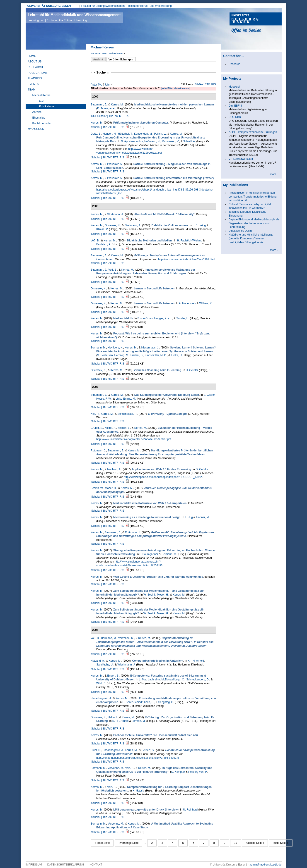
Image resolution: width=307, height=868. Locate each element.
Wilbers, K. (206, 303)
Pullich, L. (160, 134)
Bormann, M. (98, 348)
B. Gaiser (209, 395)
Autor (94, 85)
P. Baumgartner (149, 554)
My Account (37, 129)
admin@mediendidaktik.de (266, 865)
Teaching (35, 78)
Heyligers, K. (115, 348)
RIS (214, 84)
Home (32, 56)
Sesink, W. (97, 488)
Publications (38, 73)
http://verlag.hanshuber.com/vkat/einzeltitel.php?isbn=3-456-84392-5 (138, 758)
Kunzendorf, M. (143, 134)
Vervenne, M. (126, 638)
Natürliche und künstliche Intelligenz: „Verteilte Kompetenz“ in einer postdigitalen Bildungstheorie (251, 238)
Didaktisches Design (241, 231)
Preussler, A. (115, 164)
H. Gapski (139, 791)
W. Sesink (149, 595)
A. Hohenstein (187, 303)
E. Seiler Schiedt (132, 702)
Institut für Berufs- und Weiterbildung (150, 6)
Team (104, 53)
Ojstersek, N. (112, 225)
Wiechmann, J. (126, 665)
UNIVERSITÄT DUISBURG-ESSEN (49, 6)
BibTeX (199, 84)
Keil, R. (95, 414)
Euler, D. (96, 750)
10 (236, 843)
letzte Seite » (281, 843)
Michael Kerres (116, 53)
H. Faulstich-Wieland (190, 241)
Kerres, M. (117, 105)
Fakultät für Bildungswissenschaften (103, 6)
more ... (275, 174)
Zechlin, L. (124, 428)
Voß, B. (95, 241)
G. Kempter (178, 772)
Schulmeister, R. (127, 414)
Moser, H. (111, 488)
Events (33, 84)
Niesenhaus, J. (150, 348)
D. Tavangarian (106, 108)
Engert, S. (113, 676)
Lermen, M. (139, 721)
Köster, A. (110, 428)
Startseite (95, 53)
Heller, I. (113, 717)
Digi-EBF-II (235, 106)
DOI (93, 116)
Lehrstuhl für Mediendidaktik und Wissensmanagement (74, 17)
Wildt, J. (101, 683)
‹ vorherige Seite (128, 843)
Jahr (107, 85)
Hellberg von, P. (198, 772)
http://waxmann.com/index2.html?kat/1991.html (187, 259)
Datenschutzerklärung (66, 865)
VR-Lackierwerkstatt (241, 159)
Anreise (37, 112)
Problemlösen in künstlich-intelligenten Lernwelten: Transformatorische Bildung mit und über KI (253, 197)
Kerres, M (97, 123)
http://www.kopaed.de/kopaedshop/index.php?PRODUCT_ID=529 (164, 477)
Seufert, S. (148, 750)
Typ (100, 85)
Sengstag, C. (166, 702)
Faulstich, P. (104, 244)
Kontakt (96, 865)
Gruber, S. (97, 428)
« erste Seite (102, 843)
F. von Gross (145, 318)
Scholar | (103, 116)
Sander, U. (183, 318)
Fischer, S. (137, 355)
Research (35, 67)
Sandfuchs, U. (105, 665)
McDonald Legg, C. (173, 680)
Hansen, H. (110, 134)
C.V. (42, 101)
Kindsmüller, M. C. (156, 355)
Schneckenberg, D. (198, 680)
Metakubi (234, 87)
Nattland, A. (114, 469)
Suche (102, 73)
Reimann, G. (169, 554)
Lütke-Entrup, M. (126, 399)
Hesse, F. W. (104, 399)
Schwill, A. (190, 141)
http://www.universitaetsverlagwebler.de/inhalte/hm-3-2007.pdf (134, 439)
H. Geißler (192, 370)
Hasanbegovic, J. (101, 698)
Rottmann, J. (98, 451)
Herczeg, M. (122, 355)
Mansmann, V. (170, 141)
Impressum (34, 865)
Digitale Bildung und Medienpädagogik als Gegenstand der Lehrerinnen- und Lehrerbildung (254, 223)
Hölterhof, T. (125, 134)
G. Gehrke (202, 469)
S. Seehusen (105, 355)
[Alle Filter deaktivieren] (175, 88)
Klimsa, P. (102, 229)
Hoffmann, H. (152, 141)
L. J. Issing (199, 225)
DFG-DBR (235, 117)
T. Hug (189, 517)
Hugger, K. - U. (163, 318)
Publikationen (47, 106)
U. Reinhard (190, 810)
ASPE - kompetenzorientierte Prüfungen (253, 132)
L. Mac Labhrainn (149, 680)
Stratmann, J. (99, 105)
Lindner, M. (203, 517)
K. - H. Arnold (196, 661)
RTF (207, 84)
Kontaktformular (42, 123)
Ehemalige (39, 118)
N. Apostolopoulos (132, 141)
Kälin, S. (149, 702)
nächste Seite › (255, 843)
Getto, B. (96, 134)
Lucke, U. (177, 355)
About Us (35, 62)
